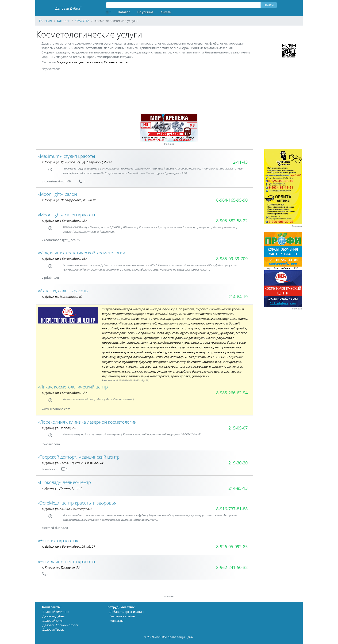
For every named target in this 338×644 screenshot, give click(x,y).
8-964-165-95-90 (232, 200)
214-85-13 (238, 488)
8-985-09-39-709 (232, 259)
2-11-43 (240, 162)
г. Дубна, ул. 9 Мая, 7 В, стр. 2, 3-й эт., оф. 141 (73, 463)
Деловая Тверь (53, 629)
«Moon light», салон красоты (67, 215)
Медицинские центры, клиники (80, 62)
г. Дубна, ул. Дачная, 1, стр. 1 (62, 488)
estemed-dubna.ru (55, 528)
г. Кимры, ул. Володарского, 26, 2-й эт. (69, 200)
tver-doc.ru (50, 469)
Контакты (116, 621)
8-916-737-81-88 (232, 509)
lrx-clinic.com (51, 444)
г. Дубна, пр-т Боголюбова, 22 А (65, 221)
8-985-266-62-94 (232, 393)
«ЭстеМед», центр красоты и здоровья (77, 503)
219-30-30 (238, 463)
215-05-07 (238, 428)
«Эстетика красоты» (58, 540)
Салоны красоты (116, 62)
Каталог (124, 12)
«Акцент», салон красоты (63, 291)
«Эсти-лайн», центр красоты (67, 561)
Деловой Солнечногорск (61, 625)
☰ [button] (107, 12)
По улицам (145, 12)
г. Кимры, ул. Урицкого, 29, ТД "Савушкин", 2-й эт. (77, 162)
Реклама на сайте (122, 616)
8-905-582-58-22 (232, 221)
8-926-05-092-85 (232, 546)
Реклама (169, 144)
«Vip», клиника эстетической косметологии (82, 253)
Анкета (166, 12)
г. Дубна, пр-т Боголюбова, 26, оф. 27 (68, 546)
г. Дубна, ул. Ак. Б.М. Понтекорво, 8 (67, 509)
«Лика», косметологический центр (73, 387)
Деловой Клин (53, 621)
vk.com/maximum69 (56, 181)
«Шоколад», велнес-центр (64, 482)
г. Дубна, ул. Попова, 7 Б (59, 428)
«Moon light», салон (58, 194)
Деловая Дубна (54, 616)
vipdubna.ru (50, 278)
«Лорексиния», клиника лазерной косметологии (87, 422)
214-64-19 (238, 297)
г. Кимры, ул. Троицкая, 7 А (61, 567)
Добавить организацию (127, 612)
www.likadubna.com (56, 409)
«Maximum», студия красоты (67, 156)
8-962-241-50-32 (232, 567)
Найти (269, 5)
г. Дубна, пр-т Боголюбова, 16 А (65, 259)
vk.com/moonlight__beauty (61, 240)
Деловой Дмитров (56, 612)
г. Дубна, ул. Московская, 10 (62, 297)
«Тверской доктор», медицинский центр (79, 457)
